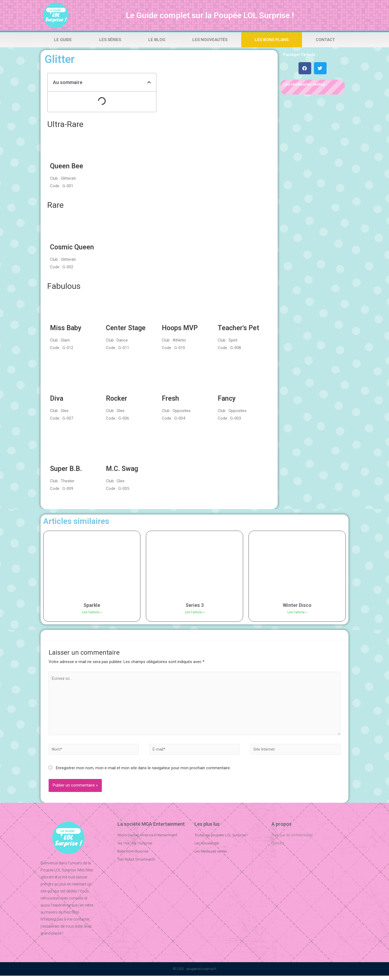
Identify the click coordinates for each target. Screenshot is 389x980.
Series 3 (195, 605)
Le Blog (157, 40)
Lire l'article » (92, 612)
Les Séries (110, 40)
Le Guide (63, 40)
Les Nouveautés (210, 40)
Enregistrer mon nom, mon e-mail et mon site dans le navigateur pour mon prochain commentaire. (143, 772)
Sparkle (92, 605)
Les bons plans (272, 40)
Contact (325, 40)
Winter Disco (297, 605)
